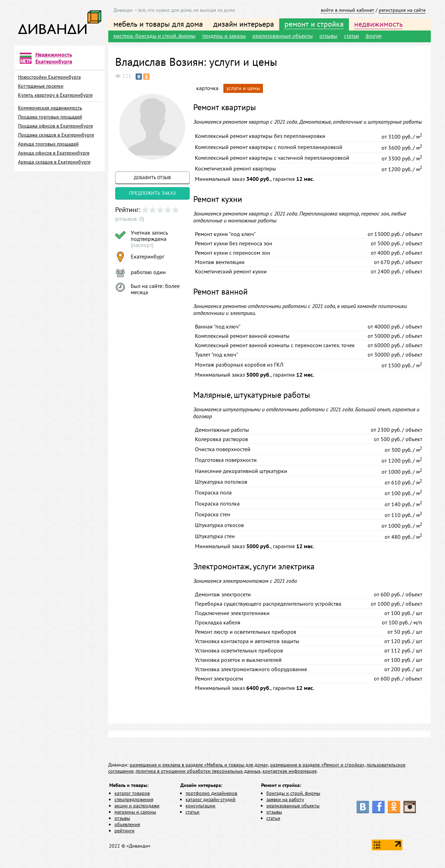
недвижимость (378, 24)
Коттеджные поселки (41, 86)
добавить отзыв (152, 178)
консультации (200, 806)
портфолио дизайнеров (211, 793)
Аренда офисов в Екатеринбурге (54, 153)
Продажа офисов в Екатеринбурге (55, 126)
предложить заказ (152, 193)
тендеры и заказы (224, 36)
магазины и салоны (135, 812)
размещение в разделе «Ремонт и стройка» (317, 765)
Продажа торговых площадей (50, 117)
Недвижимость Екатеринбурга (54, 58)
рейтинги (125, 831)
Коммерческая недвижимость (50, 108)
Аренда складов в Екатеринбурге (54, 162)
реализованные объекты (283, 36)
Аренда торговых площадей (48, 144)
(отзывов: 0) (130, 219)
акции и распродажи (137, 806)
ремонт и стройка (314, 24)
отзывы (328, 36)
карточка (207, 88)
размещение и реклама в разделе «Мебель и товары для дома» (199, 765)
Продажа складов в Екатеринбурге (56, 135)
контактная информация (290, 771)
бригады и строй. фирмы (293, 793)
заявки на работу (285, 799)
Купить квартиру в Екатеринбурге (55, 95)
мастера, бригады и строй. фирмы (155, 36)
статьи (352, 36)
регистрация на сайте (402, 10)
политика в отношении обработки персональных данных (198, 771)
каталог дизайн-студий (211, 799)
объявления (127, 824)
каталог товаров (132, 793)
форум (374, 36)
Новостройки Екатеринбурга (49, 77)
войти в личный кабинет (348, 10)
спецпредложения (134, 799)
